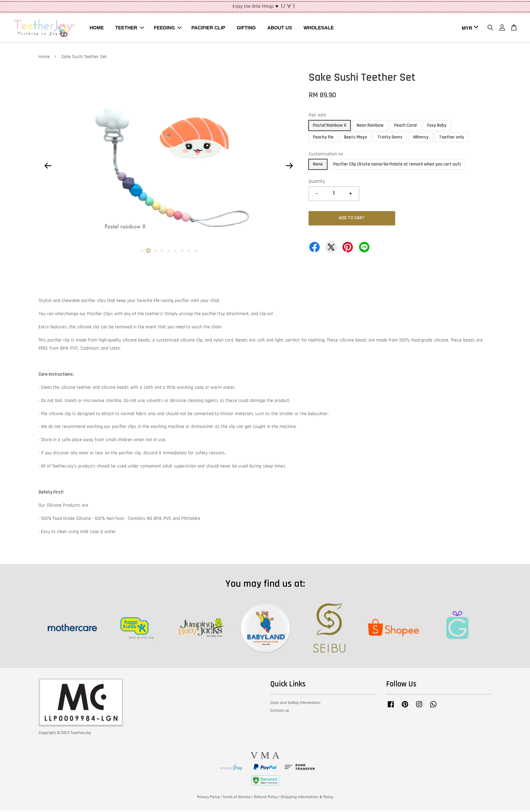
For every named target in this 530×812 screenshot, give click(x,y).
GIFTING (246, 28)
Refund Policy (266, 798)
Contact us (279, 712)
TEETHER (130, 28)
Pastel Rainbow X (330, 127)
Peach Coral (405, 127)
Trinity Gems (390, 138)
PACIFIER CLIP (208, 28)
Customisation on (326, 156)
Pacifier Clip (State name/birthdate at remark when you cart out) (397, 166)
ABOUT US (280, 28)
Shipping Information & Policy (307, 798)
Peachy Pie (323, 138)
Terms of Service (237, 798)
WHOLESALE (319, 28)
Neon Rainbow (370, 127)
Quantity (317, 183)
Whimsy (421, 138)
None (318, 166)
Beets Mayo (356, 138)
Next (289, 167)
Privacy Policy (208, 798)
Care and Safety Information (295, 704)
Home (44, 58)
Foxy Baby (437, 127)
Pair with (317, 117)
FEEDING (168, 28)
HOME (97, 28)
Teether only (452, 138)
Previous (48, 167)
